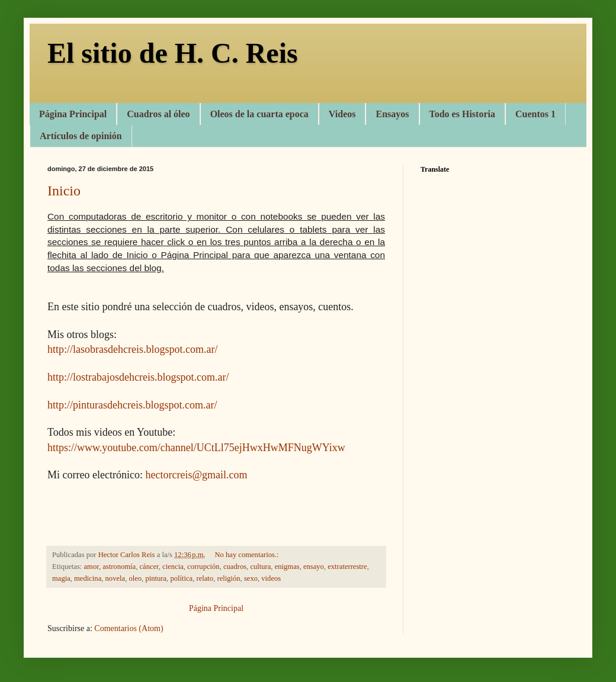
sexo (251, 578)
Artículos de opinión (81, 136)
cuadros (235, 567)
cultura (260, 567)
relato (205, 578)
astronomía (119, 567)
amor (92, 567)
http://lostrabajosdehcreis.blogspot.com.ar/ (138, 377)
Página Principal (73, 114)
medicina (88, 578)
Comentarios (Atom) (129, 628)
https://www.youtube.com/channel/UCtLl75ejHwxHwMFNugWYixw (196, 448)
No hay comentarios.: (247, 555)
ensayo (314, 567)
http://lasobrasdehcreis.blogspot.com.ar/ (132, 349)
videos (271, 578)
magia (61, 578)
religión (228, 578)
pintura (156, 578)
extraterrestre (347, 567)
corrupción (203, 567)
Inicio (64, 191)
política (181, 578)
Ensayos (392, 114)
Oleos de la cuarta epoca (259, 114)
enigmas (287, 567)
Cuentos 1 (535, 114)
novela (115, 578)
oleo (135, 578)
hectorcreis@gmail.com (196, 475)
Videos (342, 114)
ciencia (173, 567)
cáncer (149, 567)
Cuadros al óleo (158, 114)
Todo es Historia (462, 114)
